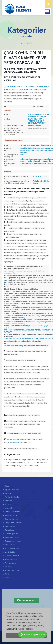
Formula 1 (8, 504)
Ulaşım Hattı (9, 508)
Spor (7, 578)
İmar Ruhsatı (9, 545)
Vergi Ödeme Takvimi (13, 523)
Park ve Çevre (10, 563)
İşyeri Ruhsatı (10, 526)
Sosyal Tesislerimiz (12, 512)
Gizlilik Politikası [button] (26, 629)
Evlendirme (9, 530)
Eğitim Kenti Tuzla (12, 490)
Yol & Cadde (10, 552)
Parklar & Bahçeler (12, 497)
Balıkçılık (8, 501)
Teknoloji (8, 567)
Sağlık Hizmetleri (11, 559)
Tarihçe (8, 493)
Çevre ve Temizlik (12, 556)
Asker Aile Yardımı (12, 537)
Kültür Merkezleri (12, 548)
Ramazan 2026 (11, 515)
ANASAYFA (26, 43)
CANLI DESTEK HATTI (26, 600)
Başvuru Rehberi (11, 519)
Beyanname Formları (13, 541)
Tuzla (7, 486)
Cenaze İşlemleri (11, 534)
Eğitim (7, 574)
